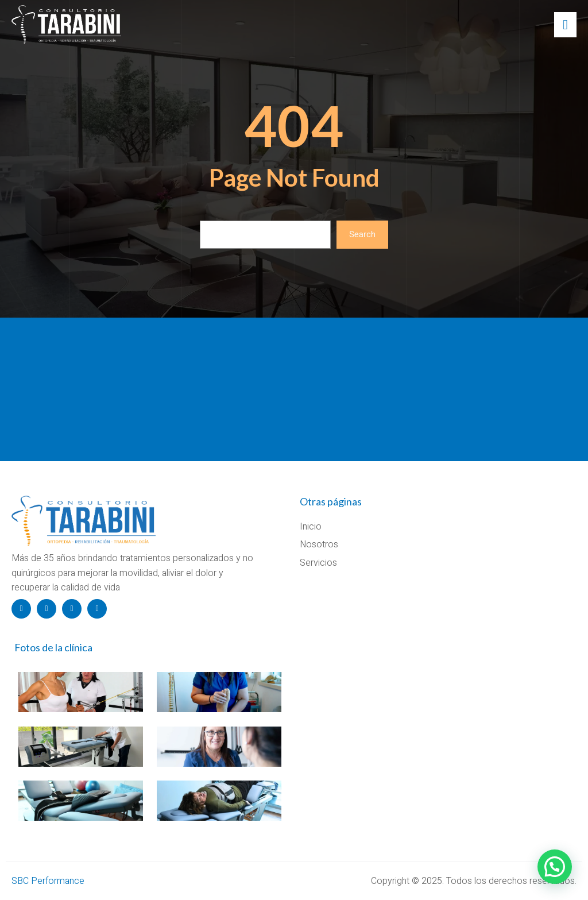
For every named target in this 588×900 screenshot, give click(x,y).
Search (362, 234)
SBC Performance (48, 881)
